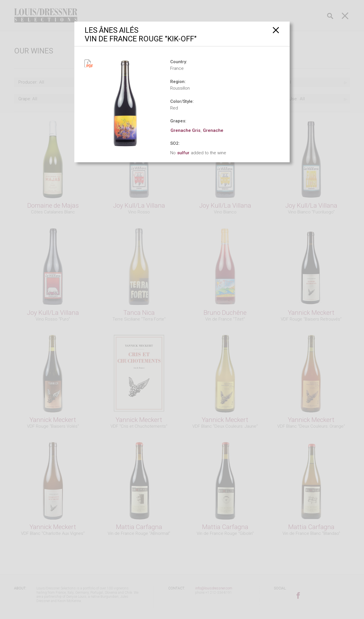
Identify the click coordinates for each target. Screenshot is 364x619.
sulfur (183, 153)
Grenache (213, 130)
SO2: (175, 143)
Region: (178, 82)
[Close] (276, 30)
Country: (179, 62)
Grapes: (178, 121)
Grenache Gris (185, 130)
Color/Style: (182, 101)
